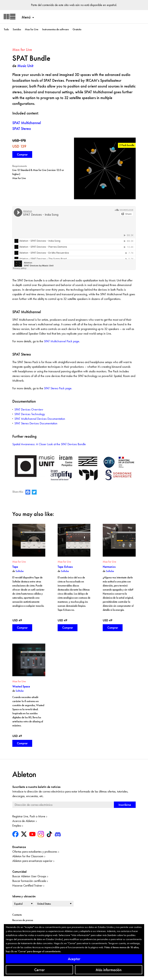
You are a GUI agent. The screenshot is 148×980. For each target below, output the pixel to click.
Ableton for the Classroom (28, 856)
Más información (109, 970)
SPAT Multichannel (27, 123)
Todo (6, 29)
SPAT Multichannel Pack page (62, 341)
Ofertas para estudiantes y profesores (35, 852)
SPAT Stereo (22, 129)
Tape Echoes (65, 567)
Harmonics (109, 567)
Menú (26, 17)
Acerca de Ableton (24, 821)
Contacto (17, 915)
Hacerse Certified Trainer (27, 885)
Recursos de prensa (23, 920)
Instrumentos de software (55, 29)
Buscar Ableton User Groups (29, 876)
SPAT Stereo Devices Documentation (36, 423)
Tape (15, 567)
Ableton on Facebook (28, 492)
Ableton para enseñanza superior (32, 861)
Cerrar (40, 970)
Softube (20, 571)
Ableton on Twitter (34, 492)
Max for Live (32, 29)
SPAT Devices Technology (30, 414)
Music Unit (25, 66)
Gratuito (77, 29)
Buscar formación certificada (29, 881)
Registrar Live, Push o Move (29, 816)
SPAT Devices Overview (29, 409)
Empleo (17, 826)
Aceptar (74, 959)
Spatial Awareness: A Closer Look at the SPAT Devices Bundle (49, 444)
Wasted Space (21, 686)
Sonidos (17, 29)
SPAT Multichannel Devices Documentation (40, 419)
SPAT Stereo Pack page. (58, 388)
